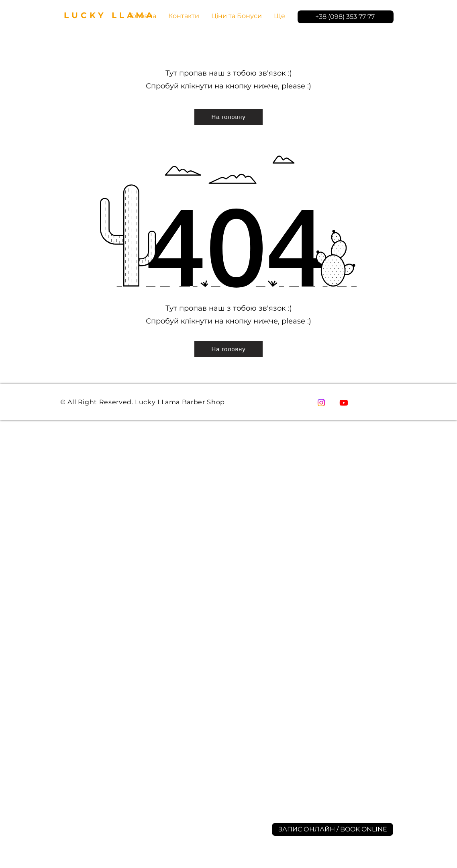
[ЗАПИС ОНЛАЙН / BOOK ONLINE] (333, 829)
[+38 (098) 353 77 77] (346, 17)
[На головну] (228, 117)
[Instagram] (321, 403)
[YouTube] (344, 403)
